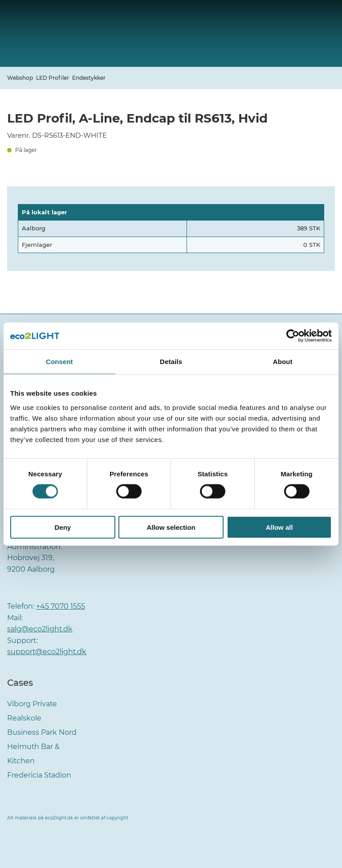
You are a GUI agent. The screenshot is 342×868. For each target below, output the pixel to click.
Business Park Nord (42, 732)
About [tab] (283, 362)
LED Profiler (53, 78)
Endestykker (89, 78)
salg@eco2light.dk (40, 629)
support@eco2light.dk (47, 652)
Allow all (279, 527)
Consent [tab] (59, 362)
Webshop (20, 78)
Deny (63, 527)
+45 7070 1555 (61, 606)
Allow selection (171, 527)
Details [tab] (171, 362)
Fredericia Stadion (39, 775)
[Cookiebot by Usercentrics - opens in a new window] (293, 336)
